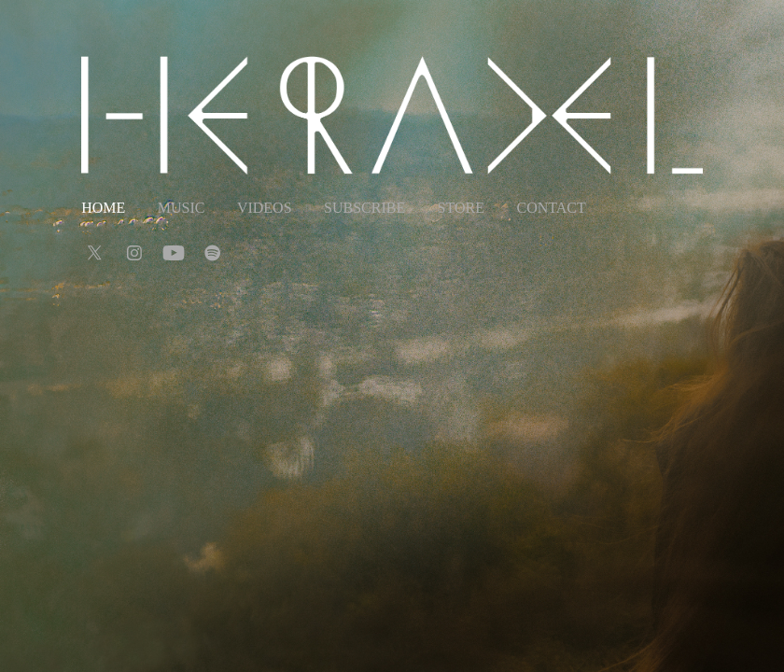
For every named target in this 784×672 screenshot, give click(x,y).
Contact (551, 208)
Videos (265, 208)
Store (461, 208)
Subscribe (364, 208)
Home (103, 208)
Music (182, 208)
